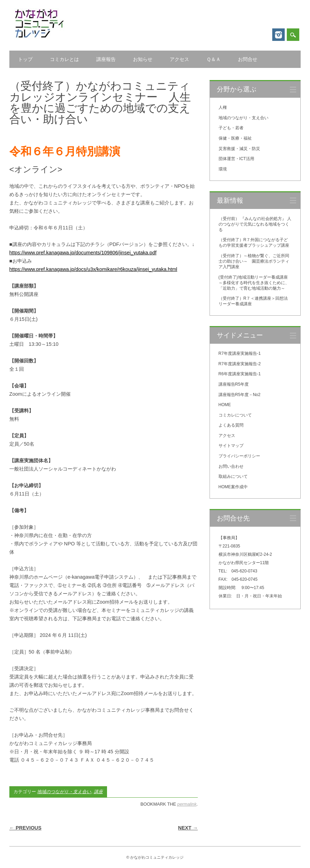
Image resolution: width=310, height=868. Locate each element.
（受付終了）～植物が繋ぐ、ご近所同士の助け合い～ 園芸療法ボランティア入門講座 (254, 261)
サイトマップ (231, 446)
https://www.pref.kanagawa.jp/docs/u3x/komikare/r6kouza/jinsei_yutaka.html (93, 269)
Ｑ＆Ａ (214, 59)
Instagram (278, 35)
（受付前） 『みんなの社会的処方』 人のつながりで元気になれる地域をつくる (255, 224)
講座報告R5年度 (234, 384)
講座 (98, 792)
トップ (25, 59)
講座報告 (106, 59)
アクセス (179, 59)
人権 (223, 107)
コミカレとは (64, 59)
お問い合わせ (231, 466)
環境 (223, 169)
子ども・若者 (231, 128)
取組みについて (233, 476)
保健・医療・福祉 (235, 138)
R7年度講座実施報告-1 (240, 353)
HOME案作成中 (233, 487)
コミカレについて (235, 415)
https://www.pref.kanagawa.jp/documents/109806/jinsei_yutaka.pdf (83, 253)
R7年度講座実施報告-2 (240, 364)
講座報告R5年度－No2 (240, 395)
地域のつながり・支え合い (64, 792)
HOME (225, 405)
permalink (187, 804)
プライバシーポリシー (239, 456)
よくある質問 (231, 425)
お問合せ (248, 59)
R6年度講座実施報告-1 (240, 374)
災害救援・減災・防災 (239, 149)
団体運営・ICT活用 (236, 159)
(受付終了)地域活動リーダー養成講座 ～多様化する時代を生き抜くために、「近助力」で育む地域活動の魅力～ (255, 283)
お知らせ (143, 59)
